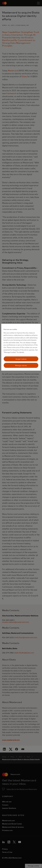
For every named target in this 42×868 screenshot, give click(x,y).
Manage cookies (21, 365)
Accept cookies (21, 359)
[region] (21, 347)
